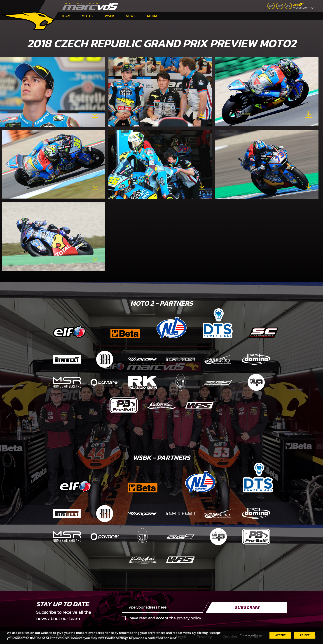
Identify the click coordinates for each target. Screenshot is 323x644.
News (131, 16)
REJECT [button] (305, 635)
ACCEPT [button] (280, 635)
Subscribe (247, 607)
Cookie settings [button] (251, 635)
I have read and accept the (164, 618)
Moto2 (88, 16)
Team (66, 16)
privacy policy (189, 618)
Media (152, 16)
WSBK (110, 16)
